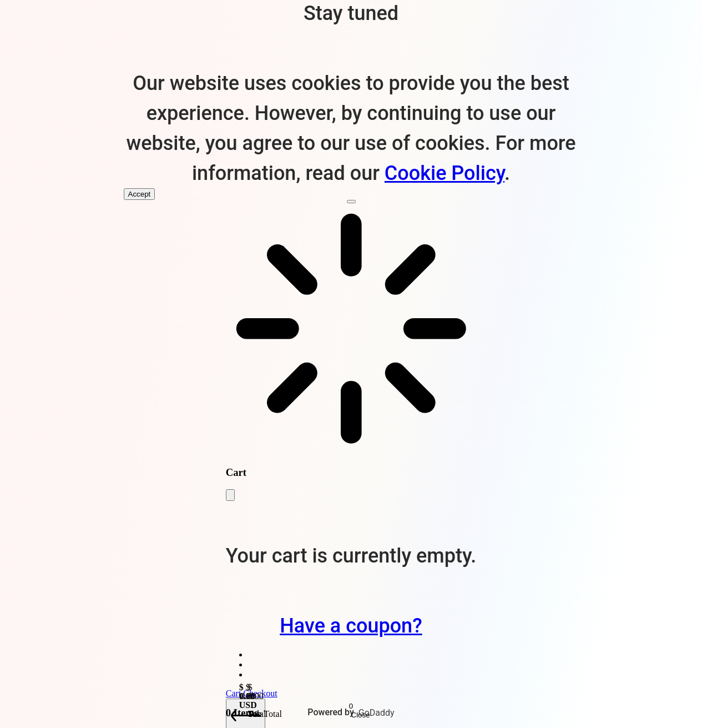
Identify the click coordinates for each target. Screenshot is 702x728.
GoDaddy (377, 713)
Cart (235, 693)
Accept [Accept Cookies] (140, 194)
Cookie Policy (445, 173)
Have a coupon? (351, 626)
